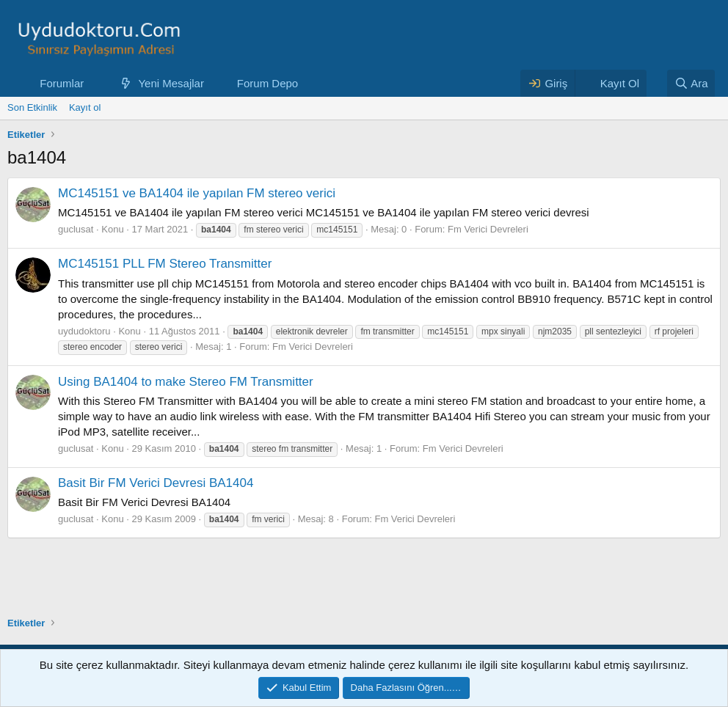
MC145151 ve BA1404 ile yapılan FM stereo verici (197, 193)
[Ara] (691, 83)
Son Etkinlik (32, 107)
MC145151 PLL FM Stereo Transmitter (165, 264)
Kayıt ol (85, 107)
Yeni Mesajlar (171, 83)
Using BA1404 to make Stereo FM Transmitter (186, 382)
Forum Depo (267, 83)
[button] (95, 83)
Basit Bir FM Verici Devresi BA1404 (156, 483)
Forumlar (62, 83)
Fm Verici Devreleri (488, 229)
